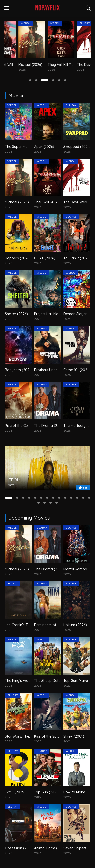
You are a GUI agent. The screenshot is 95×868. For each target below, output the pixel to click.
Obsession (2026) (19, 848)
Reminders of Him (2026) (55, 625)
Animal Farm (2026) (50, 848)
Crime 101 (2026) (77, 370)
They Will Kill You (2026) (54, 202)
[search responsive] (88, 8)
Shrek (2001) (74, 736)
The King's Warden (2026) (26, 681)
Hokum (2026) (75, 625)
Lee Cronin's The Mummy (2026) (31, 625)
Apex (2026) (44, 147)
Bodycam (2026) (19, 370)
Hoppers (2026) (18, 258)
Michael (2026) (46, 65)
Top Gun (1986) (46, 792)
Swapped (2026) (77, 147)
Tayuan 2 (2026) (77, 258)
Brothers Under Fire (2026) (56, 370)
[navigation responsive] (7, 8)
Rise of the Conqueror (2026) (29, 426)
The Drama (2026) (49, 426)
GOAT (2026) (45, 258)
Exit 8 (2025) (15, 792)
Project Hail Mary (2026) (54, 314)
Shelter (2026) (16, 314)
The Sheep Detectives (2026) (58, 681)
